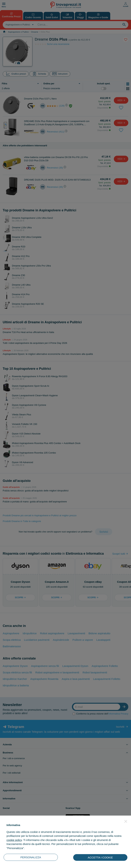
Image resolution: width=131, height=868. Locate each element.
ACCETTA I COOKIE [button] (100, 857)
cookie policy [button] (14, 840)
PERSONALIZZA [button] (31, 857)
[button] (126, 821)
